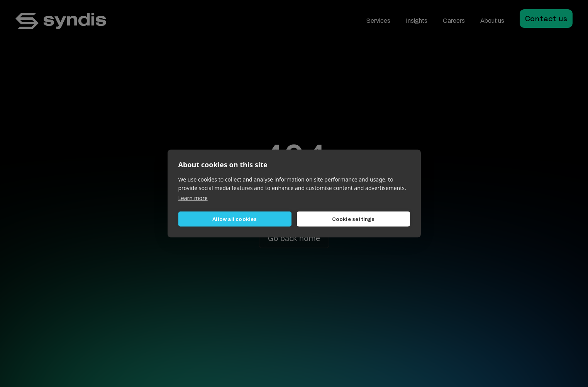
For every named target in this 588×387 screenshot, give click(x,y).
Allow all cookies (235, 219)
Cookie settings (353, 219)
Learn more (193, 198)
